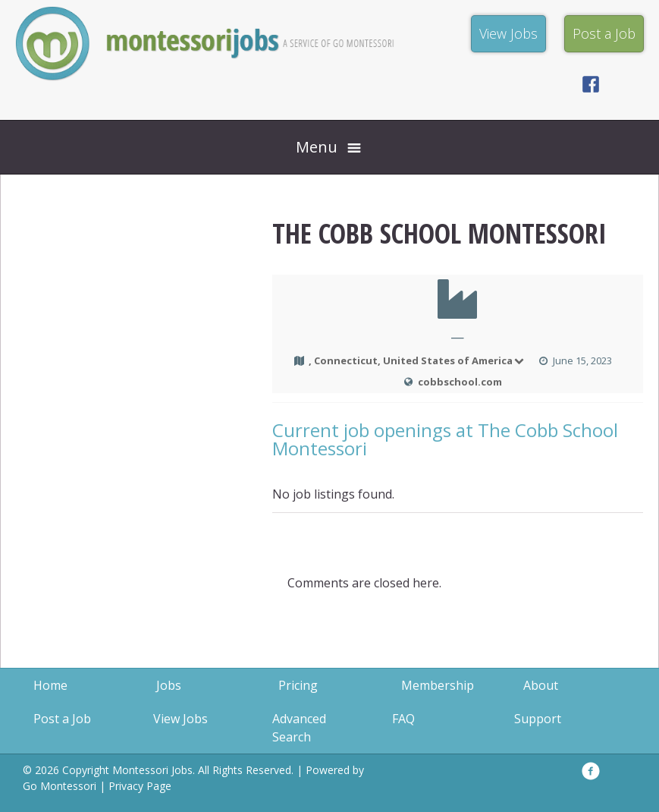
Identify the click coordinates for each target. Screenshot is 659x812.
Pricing (298, 685)
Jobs (169, 685)
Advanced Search (299, 728)
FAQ (403, 719)
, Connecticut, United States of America (417, 360)
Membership (438, 685)
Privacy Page (140, 786)
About (541, 685)
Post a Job (62, 719)
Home (50, 685)
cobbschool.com (460, 382)
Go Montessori (60, 786)
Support (538, 719)
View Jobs (180, 719)
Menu (317, 147)
